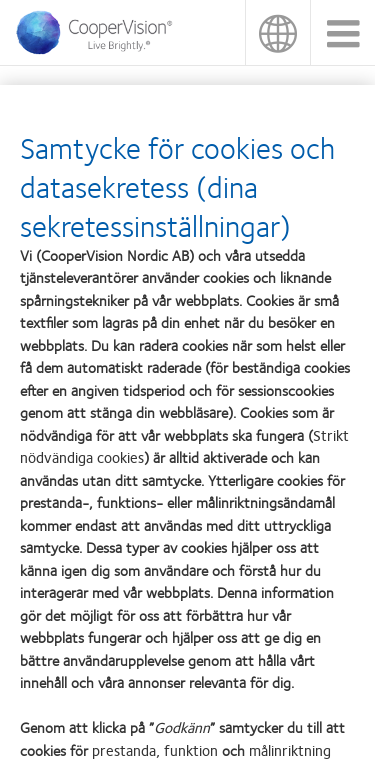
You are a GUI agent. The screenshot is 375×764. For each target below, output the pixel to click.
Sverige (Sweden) (277, 32)
